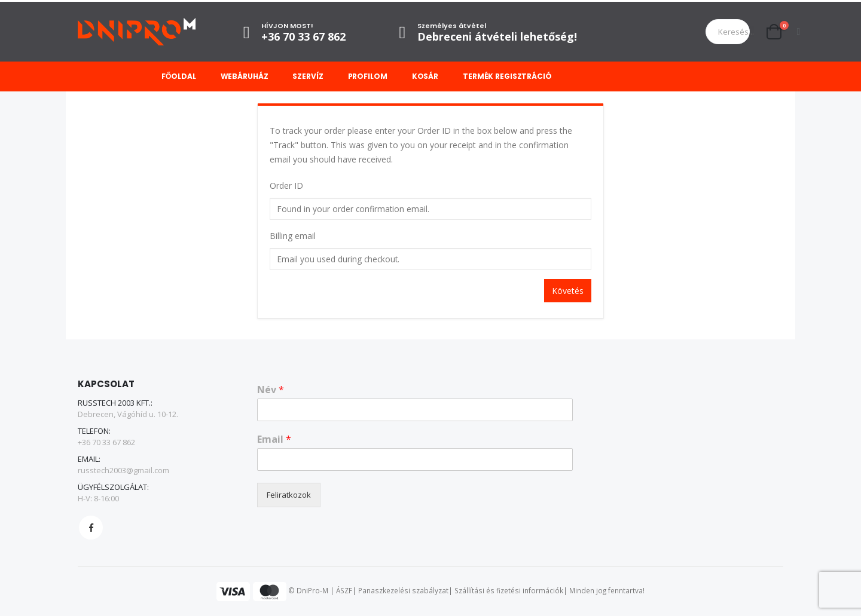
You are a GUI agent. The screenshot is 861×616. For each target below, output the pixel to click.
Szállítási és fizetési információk (509, 591)
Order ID (286, 186)
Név (271, 390)
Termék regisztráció (507, 76)
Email (274, 439)
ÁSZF (344, 591)
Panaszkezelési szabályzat (403, 591)
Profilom (368, 76)
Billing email (293, 236)
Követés (568, 291)
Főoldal (179, 76)
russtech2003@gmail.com (123, 470)
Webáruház (245, 76)
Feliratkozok (289, 495)
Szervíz (308, 76)
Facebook (91, 528)
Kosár (425, 76)
